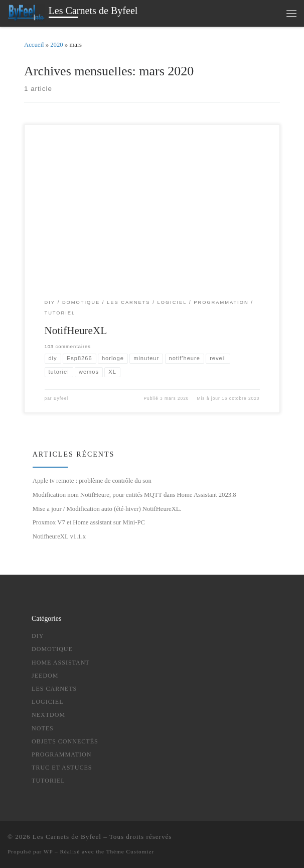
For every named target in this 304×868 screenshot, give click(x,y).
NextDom (48, 715)
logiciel (47, 702)
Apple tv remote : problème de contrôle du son (92, 481)
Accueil (34, 45)
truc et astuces (62, 768)
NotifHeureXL (76, 331)
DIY (38, 636)
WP (48, 851)
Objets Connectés (65, 741)
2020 (56, 45)
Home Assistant (61, 663)
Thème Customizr (130, 851)
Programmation (61, 754)
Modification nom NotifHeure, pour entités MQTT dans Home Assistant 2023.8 (134, 495)
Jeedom (45, 676)
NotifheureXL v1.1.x (59, 536)
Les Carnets (54, 689)
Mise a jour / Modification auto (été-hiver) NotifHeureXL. (107, 509)
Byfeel (61, 399)
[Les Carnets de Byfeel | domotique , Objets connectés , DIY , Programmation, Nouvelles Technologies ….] (26, 12)
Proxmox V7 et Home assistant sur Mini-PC (89, 523)
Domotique (52, 649)
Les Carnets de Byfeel (67, 837)
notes (43, 728)
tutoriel (48, 781)
